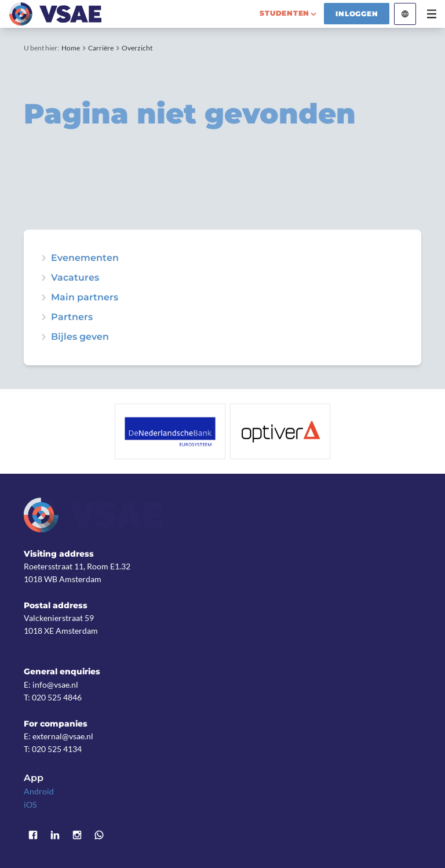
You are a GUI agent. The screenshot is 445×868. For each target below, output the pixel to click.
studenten (284, 13)
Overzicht (137, 48)
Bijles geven (80, 337)
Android (39, 791)
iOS (30, 805)
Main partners (85, 297)
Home (71, 48)
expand (43, 258)
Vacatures (75, 278)
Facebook (33, 836)
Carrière (101, 48)
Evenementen (85, 258)
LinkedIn (55, 836)
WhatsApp (99, 836)
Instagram (77, 836)
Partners (72, 317)
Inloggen (357, 14)
